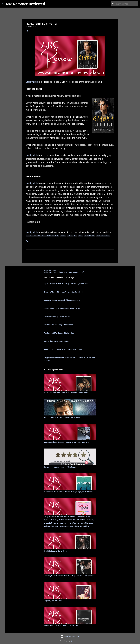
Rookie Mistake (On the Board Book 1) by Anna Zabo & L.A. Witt (67, 442)
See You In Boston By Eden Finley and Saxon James (62, 417)
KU (75, 236)
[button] (27, 31)
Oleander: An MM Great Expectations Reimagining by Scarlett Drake (68, 492)
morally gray (89, 236)
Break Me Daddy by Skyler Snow (55, 551)
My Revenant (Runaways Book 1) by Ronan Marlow (62, 300)
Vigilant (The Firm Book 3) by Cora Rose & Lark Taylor (63, 349)
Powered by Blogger (70, 636)
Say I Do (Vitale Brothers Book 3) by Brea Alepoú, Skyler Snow (66, 284)
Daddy (63, 236)
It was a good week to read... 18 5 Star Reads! (60, 467)
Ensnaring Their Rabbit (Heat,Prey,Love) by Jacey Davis (64, 292)
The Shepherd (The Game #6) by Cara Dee (59, 333)
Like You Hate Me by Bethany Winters (57, 317)
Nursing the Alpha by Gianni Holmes (56, 341)
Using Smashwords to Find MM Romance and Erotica (63, 308)
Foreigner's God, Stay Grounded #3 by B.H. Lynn (61, 626)
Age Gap (37, 236)
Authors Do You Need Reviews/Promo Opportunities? (64, 272)
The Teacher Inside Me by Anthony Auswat (59, 325)
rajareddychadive (75, 641)
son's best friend (103, 236)
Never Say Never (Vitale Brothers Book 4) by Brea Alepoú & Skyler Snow (69, 576)
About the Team (50, 270)
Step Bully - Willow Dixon (53, 601)
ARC (44, 236)
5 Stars (29, 236)
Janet (70, 236)
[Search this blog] (127, 4)
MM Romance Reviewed (25, 4)
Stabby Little (32, 82)
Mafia (80, 236)
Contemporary (53, 236)
